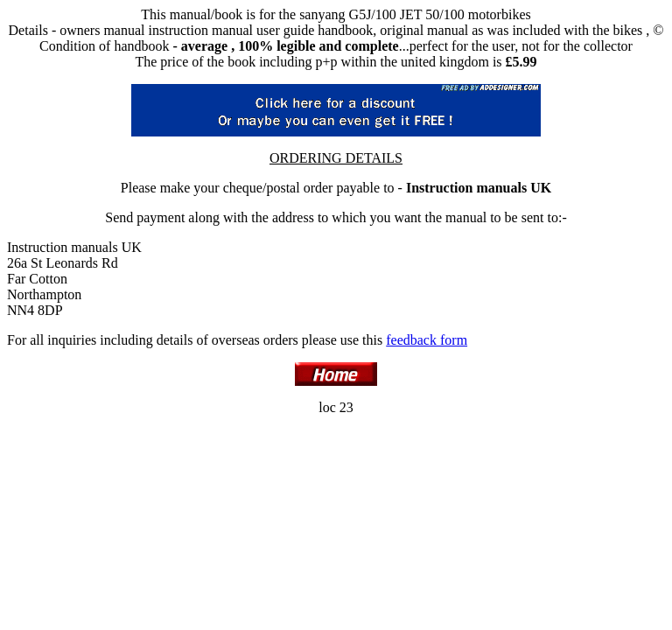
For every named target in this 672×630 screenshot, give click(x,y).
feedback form (427, 340)
